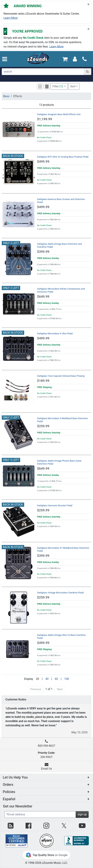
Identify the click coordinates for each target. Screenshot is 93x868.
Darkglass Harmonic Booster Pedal (55, 505)
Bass (6, 96)
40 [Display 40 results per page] (47, 679)
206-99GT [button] (46, 755)
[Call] (85, 59)
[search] (43, 72)
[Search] (87, 72)
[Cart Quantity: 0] (65, 59)
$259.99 (43, 426)
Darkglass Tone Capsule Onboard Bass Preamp (61, 376)
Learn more (11, 18)
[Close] (88, 4)
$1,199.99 (45, 119)
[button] (5, 59)
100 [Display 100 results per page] (67, 679)
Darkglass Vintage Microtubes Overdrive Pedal (61, 593)
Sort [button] (73, 86)
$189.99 (43, 381)
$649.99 (43, 297)
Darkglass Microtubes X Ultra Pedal (55, 333)
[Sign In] (75, 59)
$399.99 (43, 252)
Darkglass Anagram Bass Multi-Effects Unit (59, 114)
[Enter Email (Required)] (40, 814)
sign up (82, 814)
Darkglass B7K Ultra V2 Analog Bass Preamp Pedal (63, 157)
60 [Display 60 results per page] (56, 679)
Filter (58, 86)
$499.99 (43, 162)
